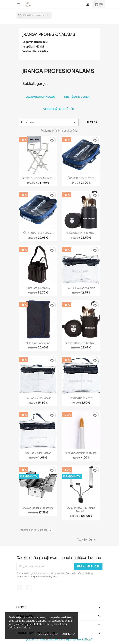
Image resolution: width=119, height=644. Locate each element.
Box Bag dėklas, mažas (38, 453)
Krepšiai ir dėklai (33, 47)
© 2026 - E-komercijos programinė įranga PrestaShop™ (59, 640)
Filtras (92, 122)
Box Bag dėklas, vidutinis (81, 288)
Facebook (20, 588)
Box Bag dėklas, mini (81, 398)
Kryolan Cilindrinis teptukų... (81, 343)
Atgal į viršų (87, 540)
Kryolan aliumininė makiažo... (38, 178)
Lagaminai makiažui (35, 42)
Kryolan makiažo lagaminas (38, 508)
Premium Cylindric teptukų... (81, 233)
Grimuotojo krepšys (38, 288)
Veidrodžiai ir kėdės (35, 51)
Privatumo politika (47, 634)
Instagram (29, 588)
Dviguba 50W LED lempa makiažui (81, 510)
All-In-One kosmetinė (38, 343)
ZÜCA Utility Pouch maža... (81, 178)
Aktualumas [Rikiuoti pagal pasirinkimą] (49, 122)
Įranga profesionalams (49, 34)
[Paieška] (34, 15)
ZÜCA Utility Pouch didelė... (38, 233)
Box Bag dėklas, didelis (38, 398)
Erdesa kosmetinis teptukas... (81, 453)
